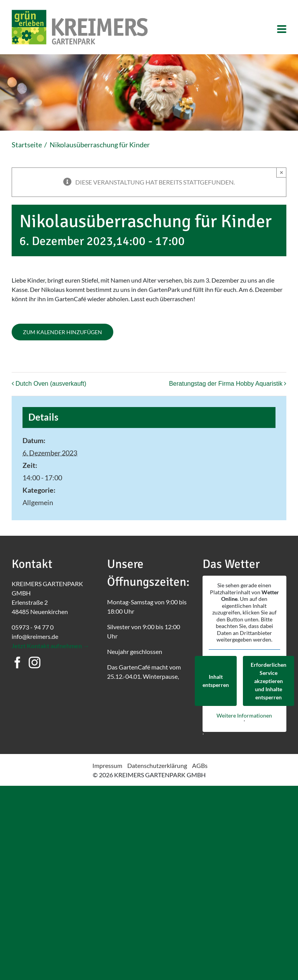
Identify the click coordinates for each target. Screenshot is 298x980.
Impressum (107, 765)
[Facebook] (17, 663)
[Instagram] (35, 663)
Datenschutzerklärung (157, 765)
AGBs (200, 765)
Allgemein (38, 502)
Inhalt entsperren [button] (216, 681)
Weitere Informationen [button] (244, 715)
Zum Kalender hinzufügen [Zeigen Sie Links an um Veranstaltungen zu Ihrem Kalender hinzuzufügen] (62, 332)
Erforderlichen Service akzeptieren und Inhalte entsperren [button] (269, 681)
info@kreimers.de (35, 636)
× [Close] (282, 172)
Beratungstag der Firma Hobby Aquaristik (226, 384)
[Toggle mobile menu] (282, 30)
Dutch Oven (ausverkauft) (51, 384)
